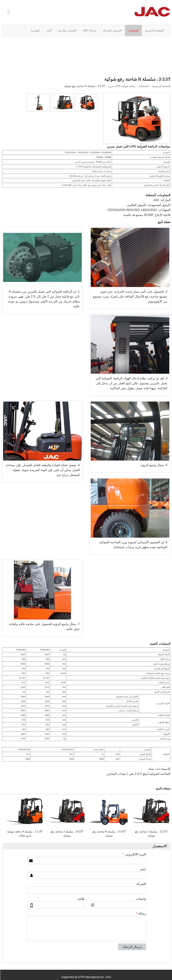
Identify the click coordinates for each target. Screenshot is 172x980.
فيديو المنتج (86, 46)
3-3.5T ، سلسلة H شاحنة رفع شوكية (109, 834)
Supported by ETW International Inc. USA (86, 977)
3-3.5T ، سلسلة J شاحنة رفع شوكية (67, 834)
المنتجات (143, 86)
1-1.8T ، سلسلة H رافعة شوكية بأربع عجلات (25, 834)
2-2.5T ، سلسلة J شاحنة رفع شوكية (151, 834)
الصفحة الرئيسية (161, 86)
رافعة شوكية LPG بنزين (122, 86)
